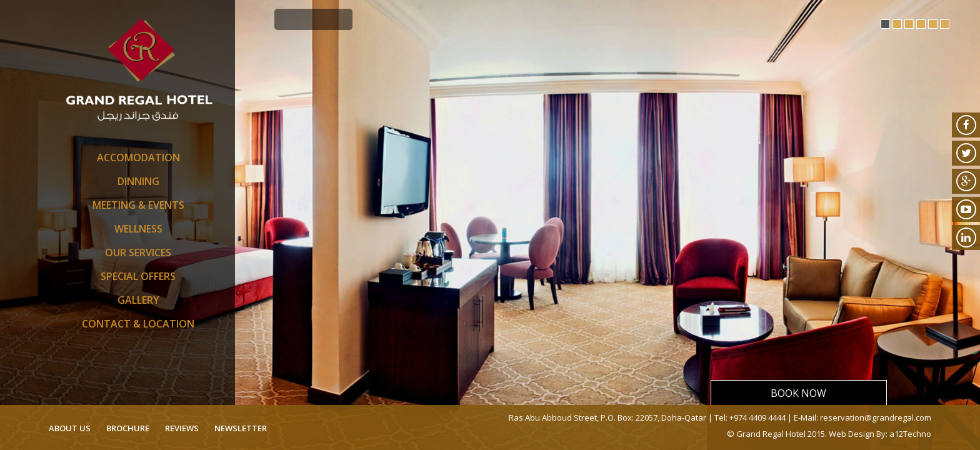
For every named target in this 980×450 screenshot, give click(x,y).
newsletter (241, 428)
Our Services (138, 252)
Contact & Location (138, 324)
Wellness (138, 229)
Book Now (798, 393)
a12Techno (910, 434)
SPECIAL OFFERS (138, 276)
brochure (128, 428)
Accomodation (138, 157)
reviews (182, 428)
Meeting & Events (138, 205)
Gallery (138, 300)
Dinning (138, 181)
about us (70, 428)
